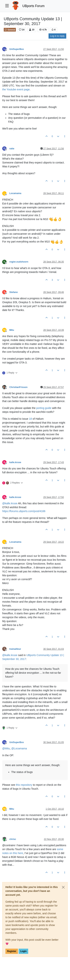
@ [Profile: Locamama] (19, 748)
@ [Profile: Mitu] (6, 748)
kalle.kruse (15, 462)
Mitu (12, 330)
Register (12, 951)
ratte (12, 149)
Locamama (15, 193)
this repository (24, 785)
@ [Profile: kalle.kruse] (10, 503)
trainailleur (15, 649)
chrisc (13, 839)
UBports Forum (34, 6)
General (10, 30)
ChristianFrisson (18, 387)
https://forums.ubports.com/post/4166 (24, 511)
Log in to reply (57, 36)
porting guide (44, 408)
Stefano (14, 292)
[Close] (63, 887)
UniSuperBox (17, 49)
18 (30, 419)
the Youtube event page (16, 89)
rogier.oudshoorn (19, 262)
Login (23, 951)
